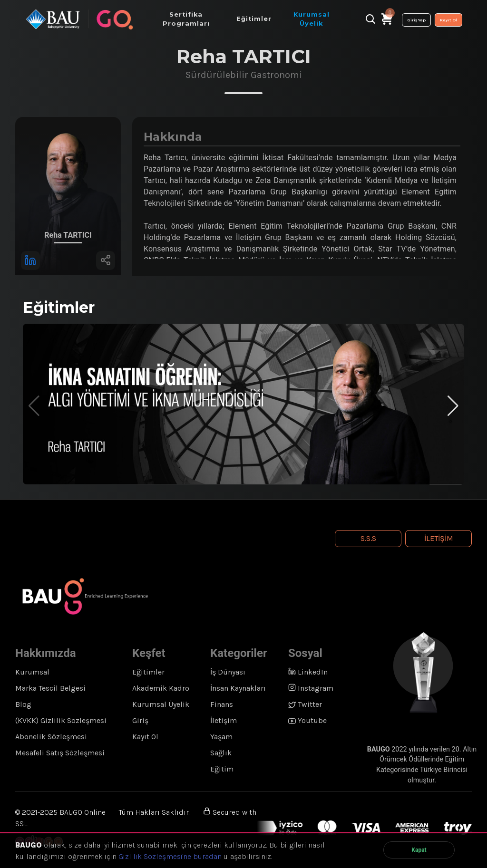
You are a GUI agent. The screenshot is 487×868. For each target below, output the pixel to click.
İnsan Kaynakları (238, 688)
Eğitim (222, 769)
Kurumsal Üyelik (161, 704)
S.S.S (368, 538)
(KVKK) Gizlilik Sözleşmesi (61, 720)
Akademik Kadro (161, 688)
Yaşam (221, 737)
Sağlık (221, 753)
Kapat (419, 850)
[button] (453, 406)
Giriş (140, 720)
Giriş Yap (416, 20)
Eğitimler (148, 672)
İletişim (439, 538)
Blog (23, 704)
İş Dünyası (228, 672)
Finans (222, 704)
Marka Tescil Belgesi (50, 688)
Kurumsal (32, 672)
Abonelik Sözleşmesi (51, 737)
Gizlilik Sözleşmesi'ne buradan (170, 856)
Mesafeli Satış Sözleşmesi (60, 753)
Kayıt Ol (448, 20)
